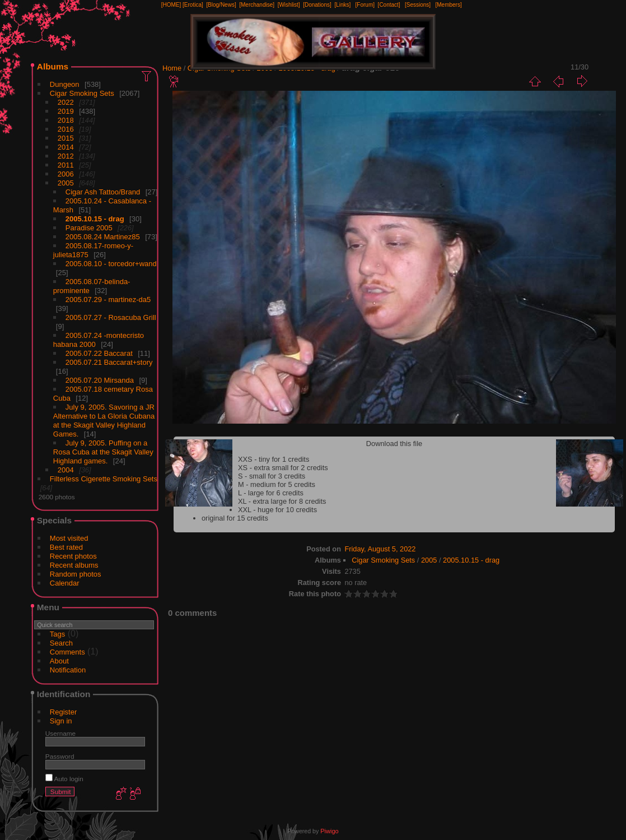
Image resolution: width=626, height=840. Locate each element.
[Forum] (365, 5)
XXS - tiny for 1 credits (274, 459)
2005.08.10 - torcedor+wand (111, 264)
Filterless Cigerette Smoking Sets (104, 479)
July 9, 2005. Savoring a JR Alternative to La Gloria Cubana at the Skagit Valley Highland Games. (104, 421)
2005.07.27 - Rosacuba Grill (111, 317)
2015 (66, 138)
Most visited (69, 538)
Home (172, 68)
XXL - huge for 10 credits (277, 510)
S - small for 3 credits (272, 476)
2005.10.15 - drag (95, 219)
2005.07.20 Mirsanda (100, 380)
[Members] (448, 5)
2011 (66, 165)
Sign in (61, 721)
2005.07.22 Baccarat (99, 353)
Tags (57, 634)
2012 (66, 156)
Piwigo (329, 831)
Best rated (66, 547)
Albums (53, 66)
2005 (66, 183)
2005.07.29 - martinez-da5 (108, 300)
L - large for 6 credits (271, 493)
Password (60, 756)
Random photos (76, 574)
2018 (66, 120)
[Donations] (317, 5)
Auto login (64, 779)
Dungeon (65, 84)
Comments (67, 652)
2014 (66, 147)
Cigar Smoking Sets (82, 93)
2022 (66, 102)
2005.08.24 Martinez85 (103, 237)
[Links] (342, 5)
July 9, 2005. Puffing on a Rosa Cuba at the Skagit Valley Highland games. (103, 452)
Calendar (65, 583)
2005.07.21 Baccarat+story (109, 362)
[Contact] (389, 5)
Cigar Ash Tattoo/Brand (103, 192)
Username (60, 733)
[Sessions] (418, 5)
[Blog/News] (221, 5)
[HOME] (171, 5)
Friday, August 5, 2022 (380, 549)
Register (63, 712)
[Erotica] (193, 5)
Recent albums (74, 565)
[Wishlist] (289, 5)
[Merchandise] (257, 5)
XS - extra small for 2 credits (283, 468)
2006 (66, 174)
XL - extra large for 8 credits (282, 501)
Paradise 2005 (89, 228)
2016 (66, 129)
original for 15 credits (235, 518)
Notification (68, 670)
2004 (66, 470)
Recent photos (73, 556)
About (59, 661)
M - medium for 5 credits (277, 484)
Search (61, 643)
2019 (66, 111)
